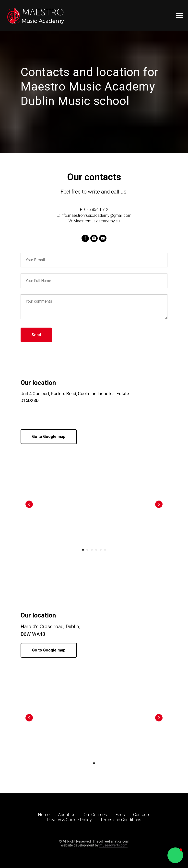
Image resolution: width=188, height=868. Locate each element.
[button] (175, 855)
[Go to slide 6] (105, 550)
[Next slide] (159, 504)
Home (44, 815)
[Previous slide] (29, 504)
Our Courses (95, 815)
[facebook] (85, 238)
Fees (120, 815)
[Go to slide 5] (101, 550)
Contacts (142, 815)
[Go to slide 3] (92, 550)
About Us (67, 815)
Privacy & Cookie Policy (69, 820)
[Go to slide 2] (87, 550)
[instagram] (94, 238)
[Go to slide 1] (83, 550)
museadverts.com (113, 845)
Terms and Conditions (121, 820)
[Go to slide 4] (96, 550)
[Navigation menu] (180, 15)
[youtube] (103, 238)
